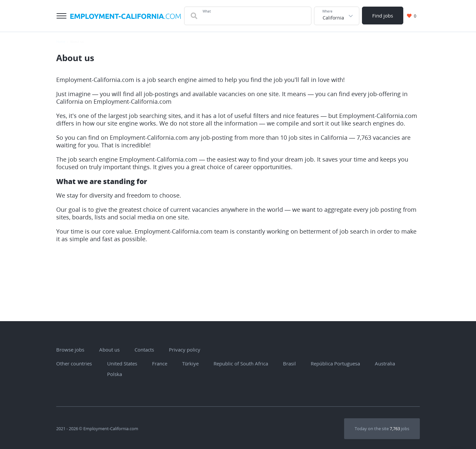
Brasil (286, 363)
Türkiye (187, 363)
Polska (111, 374)
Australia (382, 363)
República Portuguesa (332, 363)
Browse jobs (70, 350)
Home (61, 42)
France (156, 363)
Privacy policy (185, 350)
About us (109, 350)
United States (119, 363)
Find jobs (383, 16)
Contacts (144, 350)
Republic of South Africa (238, 363)
